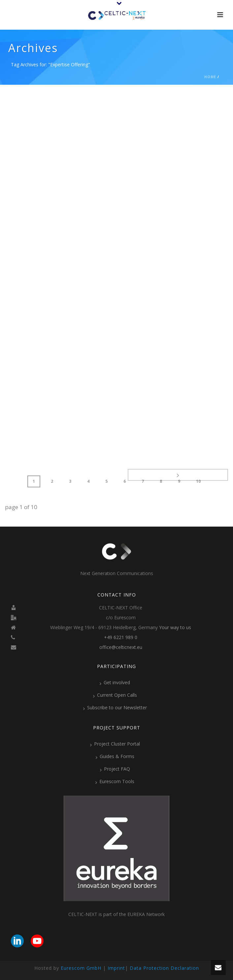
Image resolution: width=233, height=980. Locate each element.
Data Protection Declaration (164, 968)
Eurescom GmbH (81, 968)
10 (198, 481)
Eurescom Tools (115, 781)
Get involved (115, 683)
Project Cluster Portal (115, 744)
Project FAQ (115, 769)
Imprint (116, 968)
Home (210, 77)
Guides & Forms (115, 756)
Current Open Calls (115, 695)
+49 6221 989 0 (121, 637)
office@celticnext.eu (121, 647)
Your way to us (175, 628)
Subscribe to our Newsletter (115, 708)
